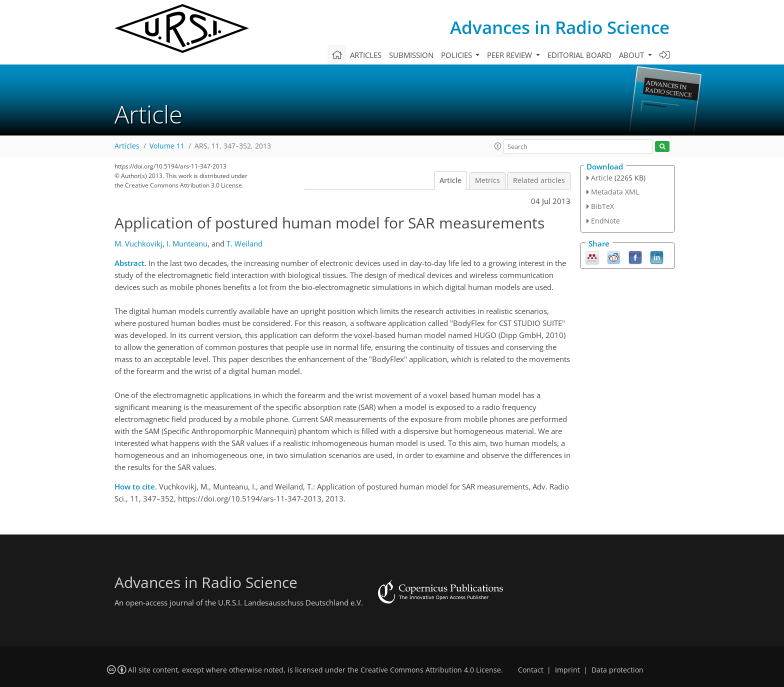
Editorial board (579, 55)
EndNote (605, 221)
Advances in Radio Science (560, 27)
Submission (411, 55)
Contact (531, 670)
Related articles (539, 180)
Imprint (567, 670)
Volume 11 (167, 146)
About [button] (632, 55)
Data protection (617, 670)
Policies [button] (457, 55)
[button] (498, 146)
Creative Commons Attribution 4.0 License (431, 670)
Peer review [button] (510, 55)
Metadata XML (615, 192)
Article (450, 180)
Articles (366, 55)
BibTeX (602, 206)
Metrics (487, 180)
